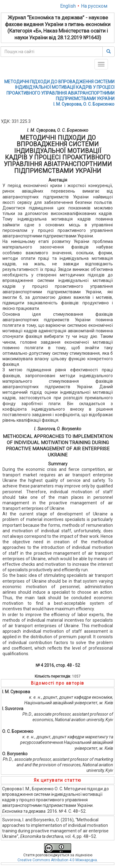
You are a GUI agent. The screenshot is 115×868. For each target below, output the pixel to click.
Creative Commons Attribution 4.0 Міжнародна (57, 860)
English (68, 6)
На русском (94, 6)
